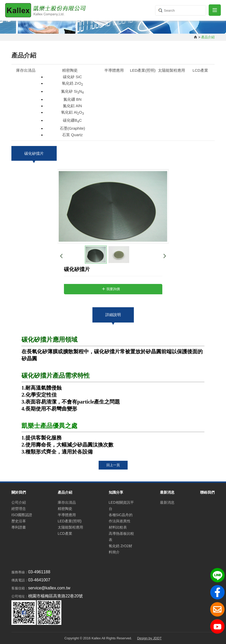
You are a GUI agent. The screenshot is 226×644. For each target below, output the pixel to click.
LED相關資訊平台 (121, 506)
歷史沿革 (19, 521)
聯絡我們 (207, 492)
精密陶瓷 (70, 70)
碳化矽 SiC (72, 77)
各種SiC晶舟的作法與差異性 (121, 518)
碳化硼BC (72, 121)
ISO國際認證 (22, 515)
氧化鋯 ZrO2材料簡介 (121, 549)
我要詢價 (113, 289)
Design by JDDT (150, 638)
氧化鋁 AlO (72, 113)
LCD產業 (200, 70)
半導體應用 (114, 70)
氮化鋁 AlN (72, 106)
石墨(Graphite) (72, 128)
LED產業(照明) (143, 70)
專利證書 (19, 527)
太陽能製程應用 (172, 70)
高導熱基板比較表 (121, 537)
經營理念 (19, 509)
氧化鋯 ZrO (72, 84)
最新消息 (167, 502)
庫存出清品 (26, 70)
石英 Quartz (72, 135)
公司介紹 (19, 502)
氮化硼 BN (72, 99)
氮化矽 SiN (72, 92)
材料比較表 (118, 527)
